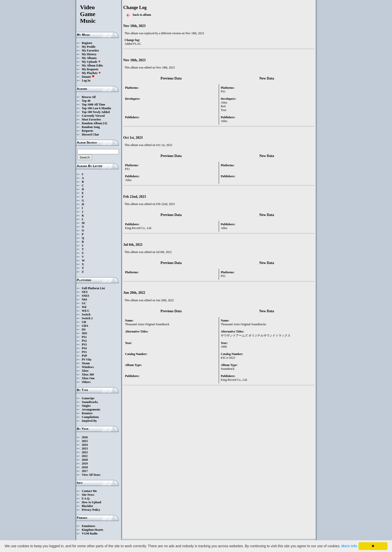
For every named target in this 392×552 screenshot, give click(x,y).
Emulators (88, 526)
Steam (86, 363)
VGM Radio (90, 533)
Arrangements (91, 409)
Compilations (90, 417)
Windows (88, 367)
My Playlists (91, 73)
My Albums (89, 58)
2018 (85, 467)
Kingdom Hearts (92, 530)
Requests (87, 131)
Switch (86, 314)
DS (84, 329)
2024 (85, 445)
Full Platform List (93, 288)
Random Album (92, 123)
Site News (88, 495)
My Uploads (91, 62)
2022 (85, 452)
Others (86, 382)
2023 (85, 448)
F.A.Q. (86, 498)
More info (349, 546)
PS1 (84, 337)
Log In (86, 80)
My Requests (90, 69)
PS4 (84, 348)
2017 (85, 471)
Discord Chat (90, 134)
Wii (84, 307)
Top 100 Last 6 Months (96, 108)
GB (84, 322)
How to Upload (91, 502)
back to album (142, 15)
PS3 (84, 344)
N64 (84, 299)
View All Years (91, 475)
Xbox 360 (88, 374)
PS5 (84, 352)
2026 (85, 437)
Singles (86, 406)
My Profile (89, 47)
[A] (105, 123)
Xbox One (88, 378)
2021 (85, 456)
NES (85, 292)
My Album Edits (92, 65)
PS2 (84, 341)
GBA (85, 326)
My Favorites (90, 50)
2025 (85, 441)
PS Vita (86, 359)
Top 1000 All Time (93, 104)
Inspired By (89, 421)
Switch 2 (87, 318)
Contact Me (89, 491)
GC (84, 303)
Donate (88, 77)
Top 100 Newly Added (96, 112)
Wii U (85, 311)
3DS (84, 333)
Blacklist (87, 506)
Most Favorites (91, 119)
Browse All (89, 97)
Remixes (87, 413)
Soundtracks (90, 402)
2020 (85, 460)
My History (89, 54)
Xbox (85, 371)
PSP (84, 356)
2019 (85, 463)
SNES (85, 296)
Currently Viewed (93, 116)
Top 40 (86, 101)
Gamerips (88, 398)
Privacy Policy (91, 510)
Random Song (91, 127)
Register (87, 43)
